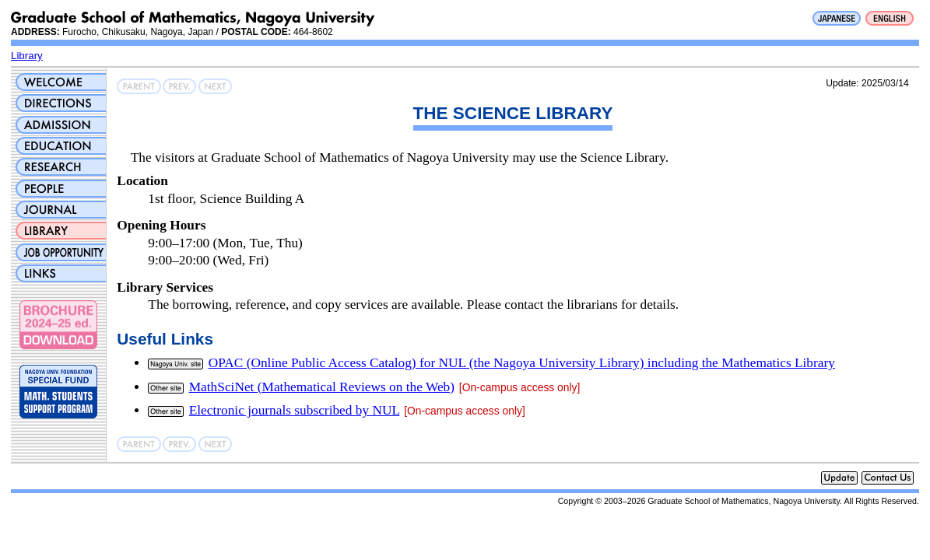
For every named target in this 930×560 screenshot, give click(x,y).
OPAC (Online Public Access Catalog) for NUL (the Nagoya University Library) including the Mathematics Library (522, 363)
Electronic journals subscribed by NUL (295, 410)
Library (27, 56)
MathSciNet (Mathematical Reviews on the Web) (322, 387)
